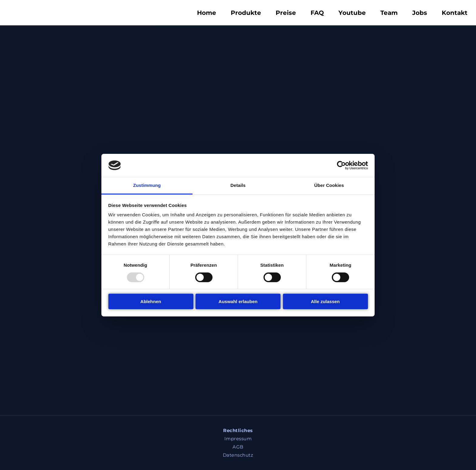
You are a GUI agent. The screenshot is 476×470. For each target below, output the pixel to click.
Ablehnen (151, 301)
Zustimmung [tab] (147, 185)
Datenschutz (238, 455)
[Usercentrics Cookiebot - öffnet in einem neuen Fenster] (341, 165)
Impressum (238, 439)
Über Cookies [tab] (329, 185)
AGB (238, 447)
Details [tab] (238, 185)
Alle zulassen (325, 301)
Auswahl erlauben (238, 301)
